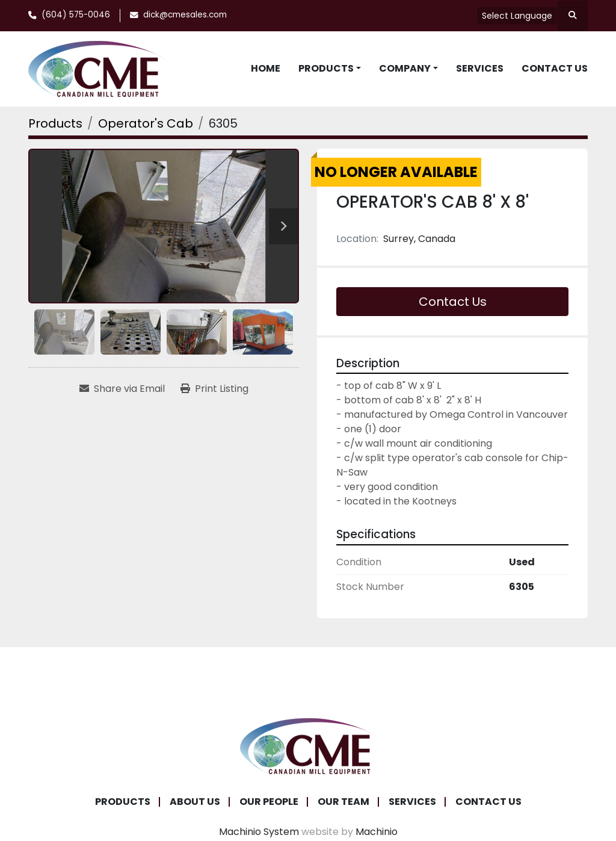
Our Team (343, 802)
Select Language (517, 16)
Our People (269, 802)
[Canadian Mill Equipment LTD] (308, 745)
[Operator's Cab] (146, 123)
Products (326, 68)
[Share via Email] (122, 389)
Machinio (377, 832)
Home (266, 68)
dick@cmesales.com (185, 15)
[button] (330, 69)
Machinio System (259, 832)
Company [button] (405, 68)
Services (480, 68)
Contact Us (555, 68)
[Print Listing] (214, 389)
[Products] (55, 123)
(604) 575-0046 (76, 15)
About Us (195, 802)
